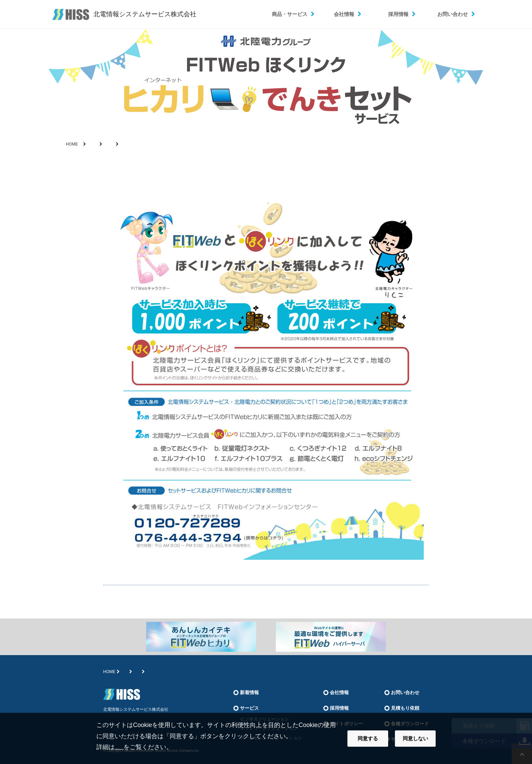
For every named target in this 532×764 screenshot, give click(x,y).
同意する (368, 738)
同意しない (415, 738)
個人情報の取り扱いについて (154, 747)
